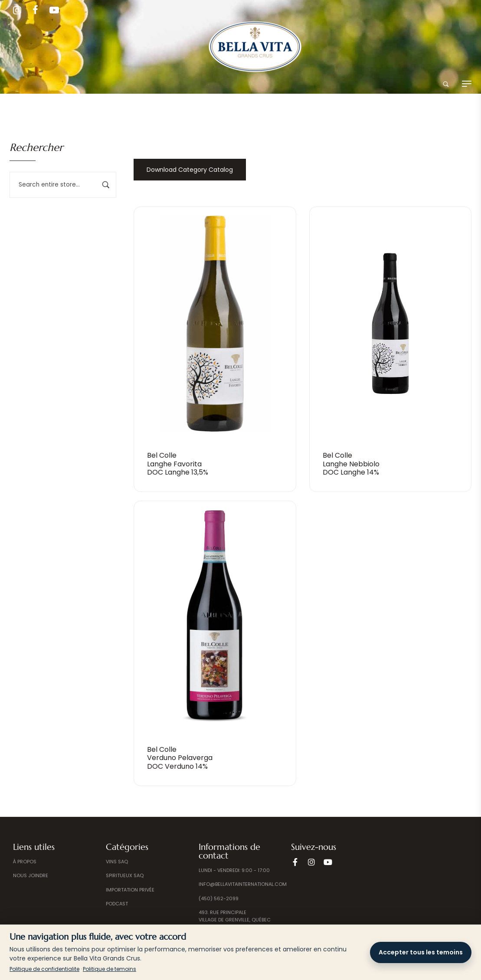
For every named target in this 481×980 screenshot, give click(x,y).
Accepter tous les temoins (421, 952)
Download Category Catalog (190, 170)
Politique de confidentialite (44, 969)
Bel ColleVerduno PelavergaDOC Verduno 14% (180, 758)
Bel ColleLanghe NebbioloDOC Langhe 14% (351, 464)
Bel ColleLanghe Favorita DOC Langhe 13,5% (178, 464)
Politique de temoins (110, 969)
